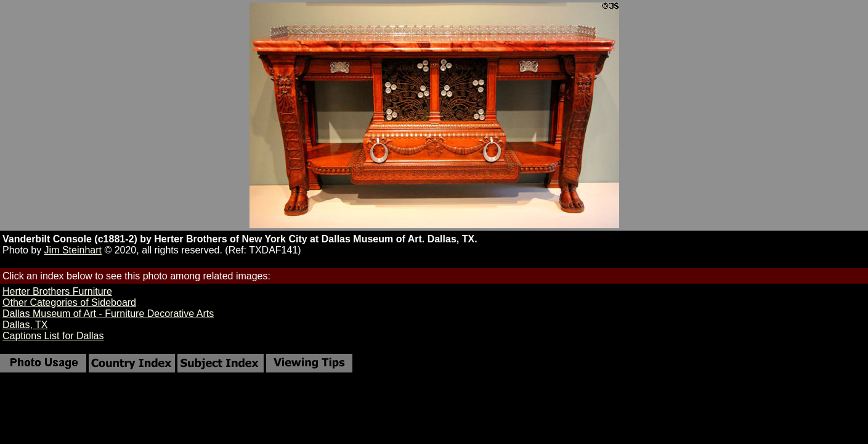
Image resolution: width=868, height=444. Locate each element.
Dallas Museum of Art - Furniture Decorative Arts (108, 314)
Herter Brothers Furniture (57, 291)
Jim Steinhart (73, 250)
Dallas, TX (25, 325)
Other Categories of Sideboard (69, 302)
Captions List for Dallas (53, 336)
